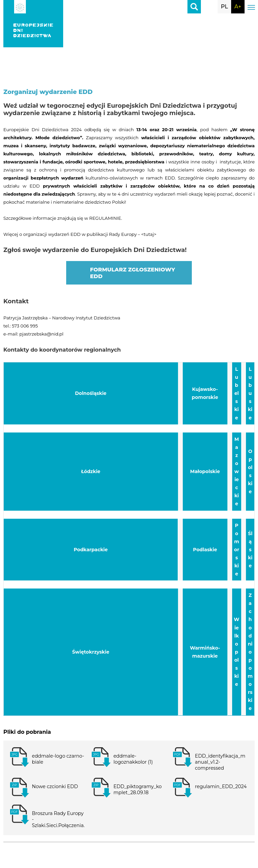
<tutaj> (149, 234)
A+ (238, 7)
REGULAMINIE (105, 218)
